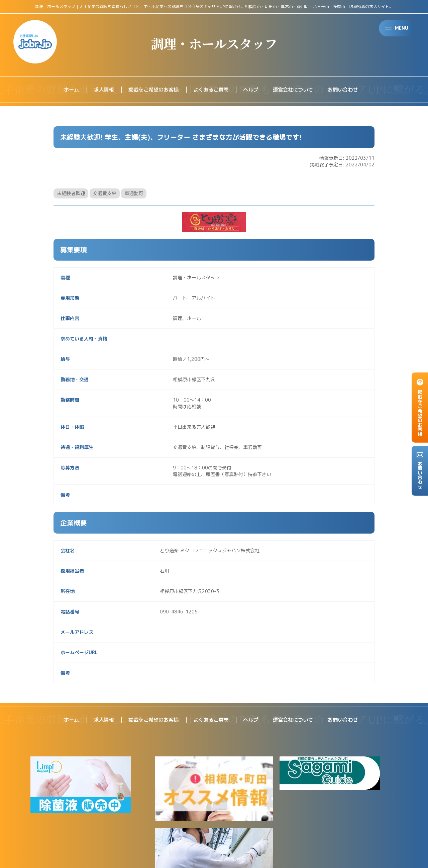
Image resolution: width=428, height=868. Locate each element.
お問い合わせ (348, 90)
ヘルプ (252, 90)
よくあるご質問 (211, 90)
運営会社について (296, 90)
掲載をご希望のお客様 (150, 90)
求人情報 (98, 90)
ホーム (65, 90)
